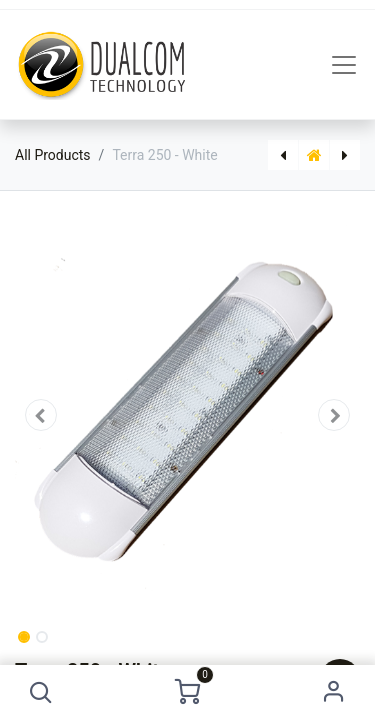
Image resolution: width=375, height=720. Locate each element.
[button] (41, 692)
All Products (53, 155)
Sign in (333, 692)
